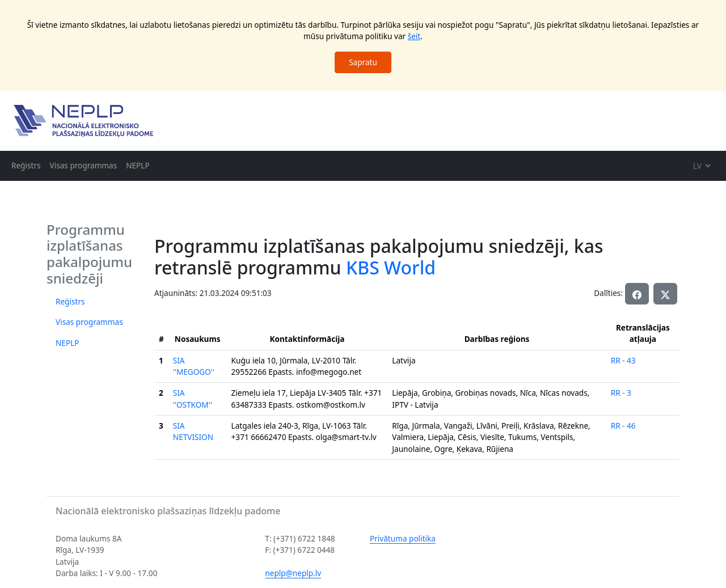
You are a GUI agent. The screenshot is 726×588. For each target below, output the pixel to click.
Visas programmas (84, 165)
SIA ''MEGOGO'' (194, 366)
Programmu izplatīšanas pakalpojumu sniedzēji (89, 254)
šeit (414, 36)
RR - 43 (623, 360)
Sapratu (363, 62)
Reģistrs (26, 165)
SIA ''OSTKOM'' (193, 398)
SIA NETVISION (193, 431)
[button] (665, 294)
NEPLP (138, 165)
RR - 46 (623, 426)
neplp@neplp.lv (293, 573)
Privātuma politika (403, 538)
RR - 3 (621, 393)
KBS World (391, 267)
